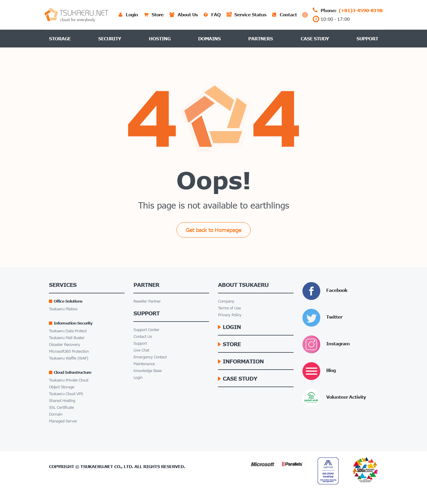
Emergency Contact (150, 357)
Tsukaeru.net (97, 466)
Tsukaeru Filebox (63, 309)
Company (226, 301)
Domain (56, 414)
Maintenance (144, 364)
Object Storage (62, 387)
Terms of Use (229, 308)
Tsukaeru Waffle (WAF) (68, 358)
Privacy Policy (230, 315)
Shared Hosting (62, 401)
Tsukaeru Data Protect (68, 331)
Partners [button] (260, 39)
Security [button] (110, 39)
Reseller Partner (147, 301)
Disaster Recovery (64, 345)
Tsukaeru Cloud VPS (66, 394)
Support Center (146, 330)
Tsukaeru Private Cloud (68, 380)
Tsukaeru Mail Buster (67, 338)
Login (138, 377)
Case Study (315, 39)
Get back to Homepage (213, 230)
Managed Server (63, 421)
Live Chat (141, 350)
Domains (209, 39)
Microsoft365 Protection (69, 351)
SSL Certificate (61, 407)
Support (367, 39)
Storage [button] (60, 39)
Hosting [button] (160, 39)
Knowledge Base (148, 371)
